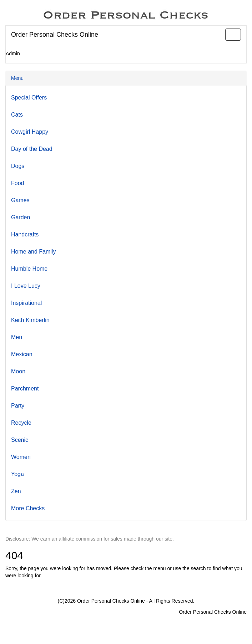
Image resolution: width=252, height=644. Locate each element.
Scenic (20, 440)
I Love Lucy (26, 286)
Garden (21, 217)
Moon (18, 371)
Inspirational (26, 303)
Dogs (18, 166)
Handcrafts (25, 234)
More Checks (28, 508)
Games (20, 200)
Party (18, 406)
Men (17, 337)
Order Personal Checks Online (55, 35)
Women (21, 457)
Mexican (22, 354)
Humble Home (29, 269)
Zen (16, 491)
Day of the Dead (32, 149)
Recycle (21, 423)
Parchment (25, 389)
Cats (17, 115)
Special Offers (29, 98)
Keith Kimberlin (30, 320)
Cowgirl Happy (30, 132)
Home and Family (33, 252)
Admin (13, 53)
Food (17, 183)
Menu (17, 78)
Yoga (17, 474)
